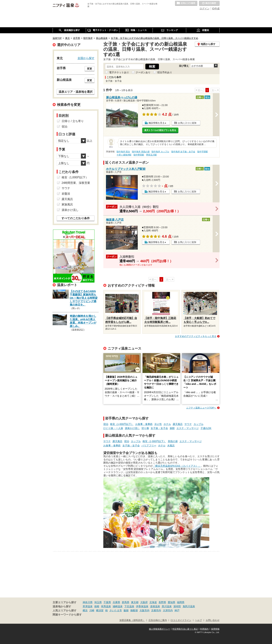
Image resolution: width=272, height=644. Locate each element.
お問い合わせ (213, 620)
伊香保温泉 (142, 606)
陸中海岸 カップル (160, 152)
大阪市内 (144, 610)
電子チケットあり (119, 72)
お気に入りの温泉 (186, 3)
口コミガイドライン (181, 620)
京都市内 (156, 610)
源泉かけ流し (132, 428)
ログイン (205, 8)
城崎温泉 (118, 606)
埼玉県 (98, 602)
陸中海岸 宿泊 (123, 152)
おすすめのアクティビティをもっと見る (196, 336)
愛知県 (172, 602)
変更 (90, 69)
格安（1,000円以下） (122, 424)
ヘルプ (198, 620)
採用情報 (215, 629)
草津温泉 (88, 606)
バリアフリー (149, 445)
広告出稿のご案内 (158, 620)
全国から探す (86, 58)
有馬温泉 (106, 606)
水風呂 (171, 445)
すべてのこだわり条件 (76, 218)
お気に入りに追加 (187, 123)
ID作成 (216, 8)
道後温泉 (155, 606)
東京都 (135, 602)
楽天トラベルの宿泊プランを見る (160, 130)
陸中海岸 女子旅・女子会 (183, 152)
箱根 (97, 606)
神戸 (177, 610)
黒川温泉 (167, 606)
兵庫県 (116, 602)
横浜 (85, 610)
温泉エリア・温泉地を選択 (76, 92)
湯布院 (177, 606)
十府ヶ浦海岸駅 (124, 155)
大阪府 (144, 602)
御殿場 (134, 610)
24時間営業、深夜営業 (76, 183)
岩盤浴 (66, 194)
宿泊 (106, 424)
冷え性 (158, 424)
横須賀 (100, 610)
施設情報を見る (157, 123)
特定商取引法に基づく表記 (185, 629)
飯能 (126, 610)
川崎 (92, 610)
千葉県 (107, 602)
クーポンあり (143, 72)
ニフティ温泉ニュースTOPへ (201, 408)
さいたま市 (116, 610)
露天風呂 (178, 424)
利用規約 (204, 629)
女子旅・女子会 (159, 428)
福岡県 (181, 602)
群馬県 (126, 602)
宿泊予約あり (165, 72)
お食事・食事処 (144, 424)
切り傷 (145, 428)
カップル (199, 424)
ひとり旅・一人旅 (113, 428)
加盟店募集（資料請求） (132, 620)
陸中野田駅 (139, 155)
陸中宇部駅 (203, 152)
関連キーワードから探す (67, 615)
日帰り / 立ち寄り (73, 121)
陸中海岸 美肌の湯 (141, 152)
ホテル (167, 424)
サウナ (188, 424)
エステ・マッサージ (188, 428)
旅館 (172, 428)
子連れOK (206, 428)
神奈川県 (88, 602)
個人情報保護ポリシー (159, 629)
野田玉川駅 (152, 155)
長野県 (162, 602)
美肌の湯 (173, 441)
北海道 (153, 602)
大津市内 (168, 610)
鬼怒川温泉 (189, 606)
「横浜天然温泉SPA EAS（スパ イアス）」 (177, 466)
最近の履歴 (209, 3)
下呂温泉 (129, 606)
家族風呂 (67, 204)
